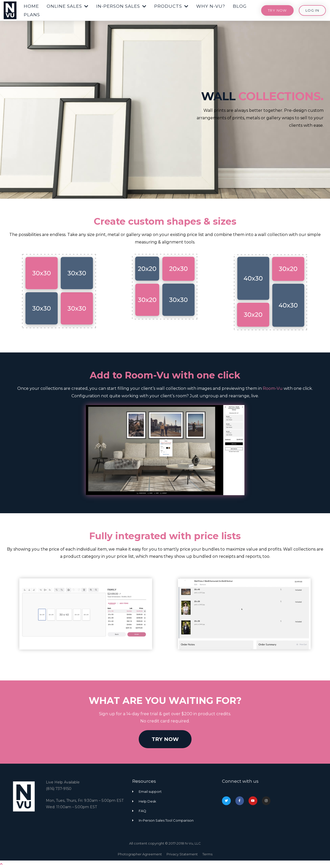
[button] (31, 5)
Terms (207, 854)
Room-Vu (273, 388)
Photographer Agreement (140, 854)
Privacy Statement (182, 854)
